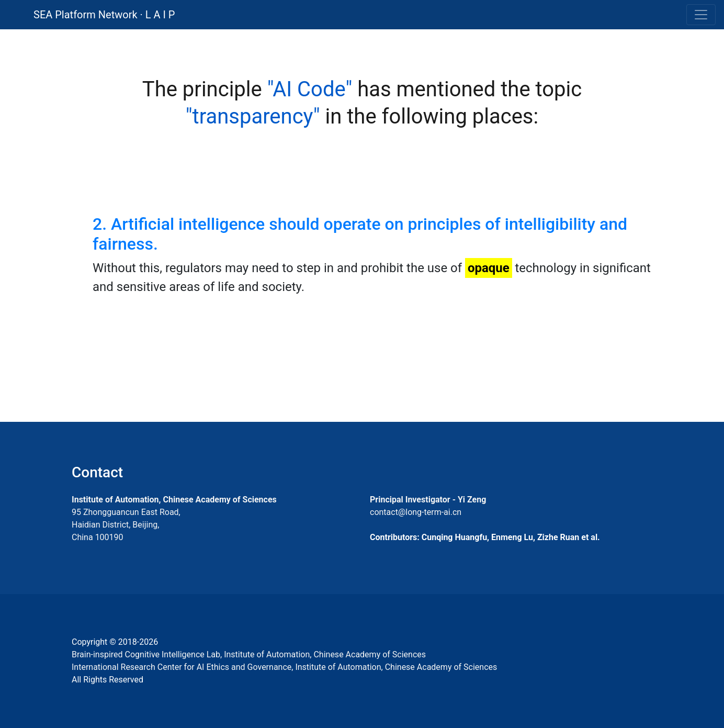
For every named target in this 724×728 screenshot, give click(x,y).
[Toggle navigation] (701, 15)
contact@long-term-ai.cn (416, 512)
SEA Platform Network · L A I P (104, 15)
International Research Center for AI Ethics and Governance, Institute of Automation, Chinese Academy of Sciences (284, 667)
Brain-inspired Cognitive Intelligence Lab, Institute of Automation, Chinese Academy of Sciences (249, 654)
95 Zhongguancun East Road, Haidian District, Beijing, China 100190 (126, 525)
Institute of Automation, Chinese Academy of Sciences (174, 500)
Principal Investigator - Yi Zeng (428, 500)
